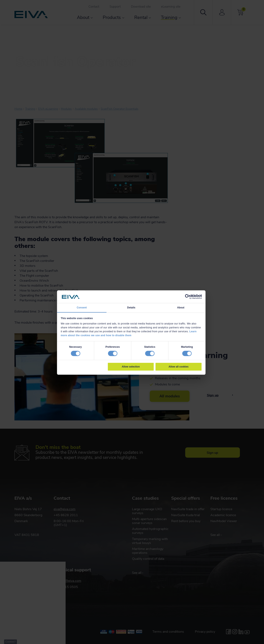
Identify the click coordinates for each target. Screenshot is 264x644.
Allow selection (131, 367)
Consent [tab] (82, 308)
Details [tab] (131, 308)
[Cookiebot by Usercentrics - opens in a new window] (187, 297)
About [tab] (181, 308)
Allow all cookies (179, 367)
